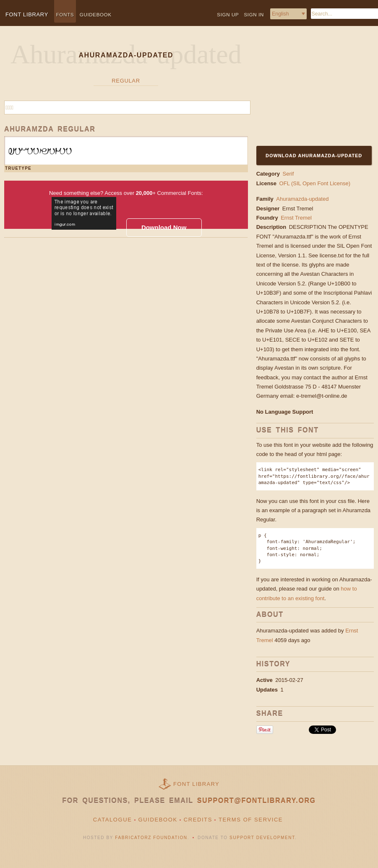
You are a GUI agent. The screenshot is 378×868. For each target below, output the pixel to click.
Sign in (254, 14)
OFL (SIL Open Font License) (315, 183)
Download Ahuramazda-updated (314, 155)
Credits (198, 820)
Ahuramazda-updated (302, 199)
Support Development (262, 838)
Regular (126, 81)
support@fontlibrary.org (257, 801)
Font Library (196, 784)
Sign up (228, 14)
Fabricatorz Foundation (151, 838)
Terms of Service (251, 820)
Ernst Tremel (298, 209)
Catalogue (113, 820)
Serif (288, 174)
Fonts (65, 14)
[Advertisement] (309, 91)
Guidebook (96, 14)
